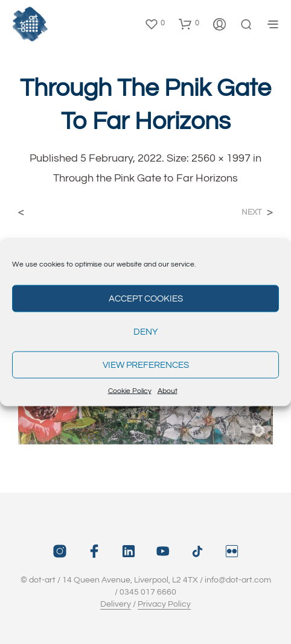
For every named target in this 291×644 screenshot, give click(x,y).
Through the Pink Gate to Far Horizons (145, 178)
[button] (155, 24)
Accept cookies (146, 298)
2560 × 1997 (221, 158)
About (168, 391)
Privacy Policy (164, 604)
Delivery (116, 604)
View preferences (146, 365)
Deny (146, 331)
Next (251, 213)
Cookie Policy (130, 391)
